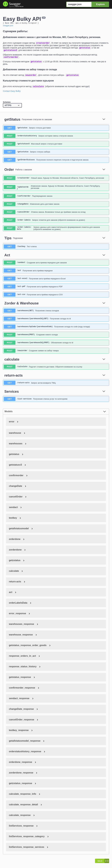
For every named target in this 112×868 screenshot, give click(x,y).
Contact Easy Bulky (12, 94)
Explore (100, 4)
